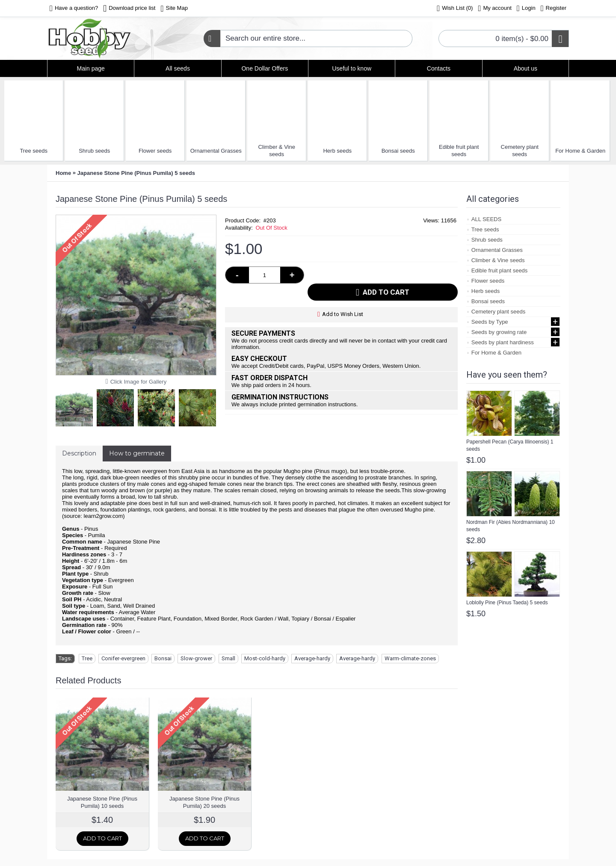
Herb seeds (337, 151)
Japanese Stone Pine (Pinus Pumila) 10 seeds (102, 802)
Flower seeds (155, 151)
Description (79, 453)
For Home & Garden (580, 151)
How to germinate (137, 453)
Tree (87, 658)
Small (228, 658)
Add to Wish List (343, 297)
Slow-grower (196, 658)
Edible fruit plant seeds (459, 151)
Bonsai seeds (398, 151)
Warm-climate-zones (410, 658)
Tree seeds (34, 151)
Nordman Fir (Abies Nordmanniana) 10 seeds (511, 526)
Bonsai (163, 658)
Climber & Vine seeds (276, 151)
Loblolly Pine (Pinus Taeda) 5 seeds (507, 603)
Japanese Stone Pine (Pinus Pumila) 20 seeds (204, 802)
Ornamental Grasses (216, 151)
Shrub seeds (94, 151)
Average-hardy (312, 658)
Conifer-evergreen (123, 658)
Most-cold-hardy (265, 658)
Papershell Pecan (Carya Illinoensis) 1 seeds (510, 445)
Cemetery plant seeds (520, 151)
